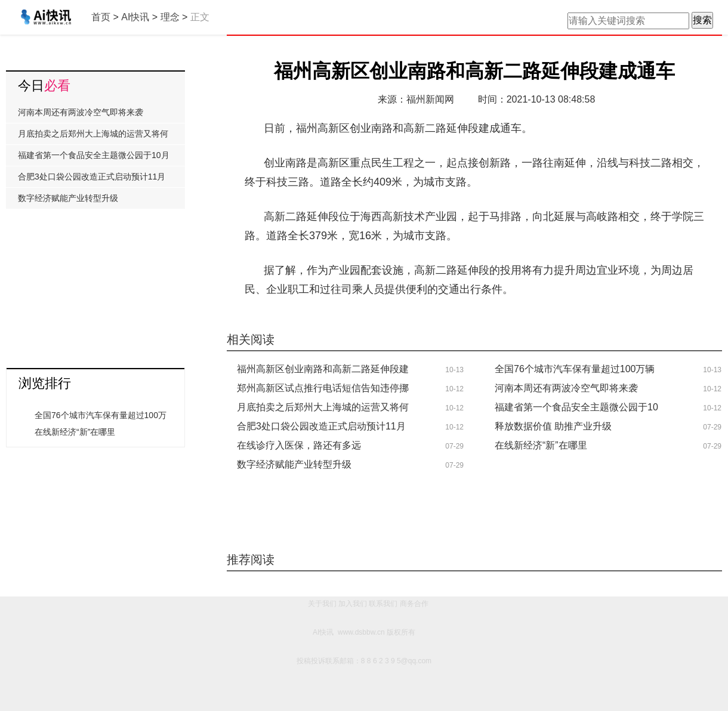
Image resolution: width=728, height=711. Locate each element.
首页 (101, 17)
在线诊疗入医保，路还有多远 (299, 445)
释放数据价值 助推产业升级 (553, 426)
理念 (170, 17)
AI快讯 (135, 17)
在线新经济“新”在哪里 (541, 445)
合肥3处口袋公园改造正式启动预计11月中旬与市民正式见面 (92, 180)
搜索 (702, 20)
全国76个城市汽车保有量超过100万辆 (575, 369)
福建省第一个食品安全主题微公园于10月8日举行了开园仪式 (94, 158)
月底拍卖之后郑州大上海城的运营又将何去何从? (93, 137)
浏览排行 (45, 383)
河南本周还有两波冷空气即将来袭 (566, 388)
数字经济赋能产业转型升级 (294, 464)
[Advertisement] (95, 284)
